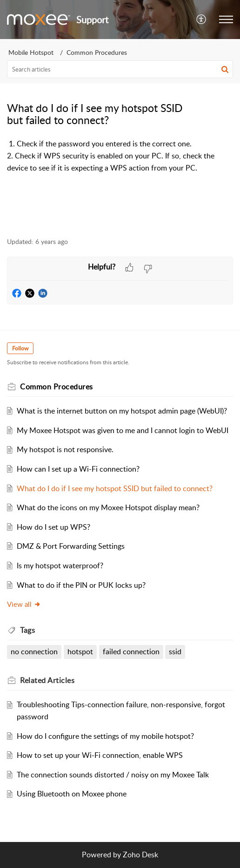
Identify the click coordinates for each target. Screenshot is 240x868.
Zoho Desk (140, 855)
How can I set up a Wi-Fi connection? (78, 469)
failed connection (131, 651)
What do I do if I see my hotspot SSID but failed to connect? (115, 488)
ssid (175, 651)
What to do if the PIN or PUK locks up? (81, 585)
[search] (120, 69)
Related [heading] (47, 680)
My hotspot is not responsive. (65, 449)
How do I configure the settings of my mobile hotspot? (105, 736)
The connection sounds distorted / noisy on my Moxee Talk (113, 775)
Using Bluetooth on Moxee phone (72, 794)
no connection (34, 651)
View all (24, 604)
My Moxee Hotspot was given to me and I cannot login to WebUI (123, 430)
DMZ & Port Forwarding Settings (71, 546)
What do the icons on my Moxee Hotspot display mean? (108, 507)
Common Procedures (97, 52)
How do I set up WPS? (53, 527)
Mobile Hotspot (31, 52)
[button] (202, 20)
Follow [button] (20, 348)
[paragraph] (120, 156)
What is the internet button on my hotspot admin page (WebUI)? (122, 411)
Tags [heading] (27, 630)
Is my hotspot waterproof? (60, 566)
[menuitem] (202, 20)
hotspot (80, 651)
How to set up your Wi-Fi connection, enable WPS (100, 755)
